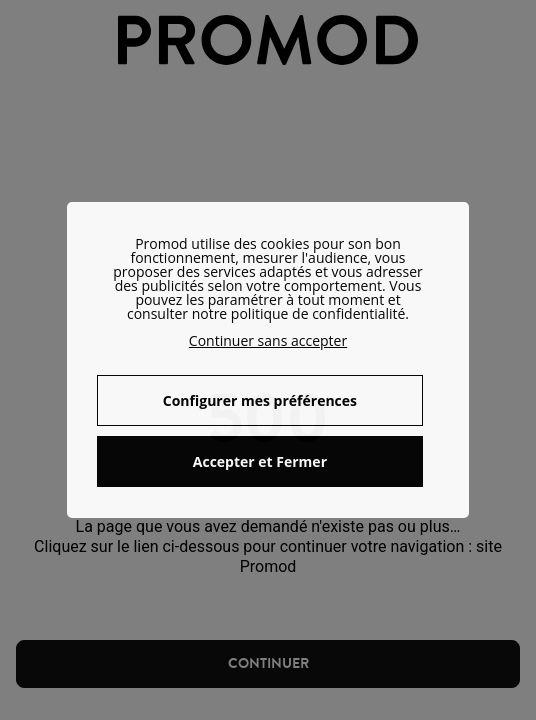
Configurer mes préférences (260, 400)
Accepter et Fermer (260, 461)
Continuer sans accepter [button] (268, 340)
